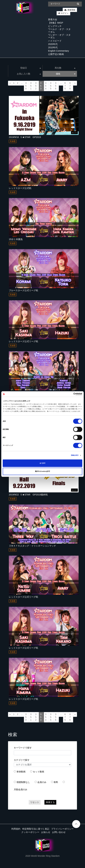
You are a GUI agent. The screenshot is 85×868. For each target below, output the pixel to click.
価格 (66, 74)
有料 (56, 782)
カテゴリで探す (22, 760)
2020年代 (53, 44)
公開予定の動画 (56, 54)
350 (26, 86)
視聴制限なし (23, 782)
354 (46, 86)
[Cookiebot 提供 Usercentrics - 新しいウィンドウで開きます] (68, 394)
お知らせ (46, 832)
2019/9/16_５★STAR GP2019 (25, 137)
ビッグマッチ (55, 26)
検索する (50, 802)
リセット (35, 802)
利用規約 (16, 829)
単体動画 (21, 772)
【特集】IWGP (56, 23)
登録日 (31, 68)
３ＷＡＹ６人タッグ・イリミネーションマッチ (32, 546)
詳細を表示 (75, 455)
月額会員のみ (21, 789)
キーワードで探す (23, 748)
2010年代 (53, 47)
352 (36, 86)
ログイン (65, 13)
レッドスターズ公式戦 (20, 188)
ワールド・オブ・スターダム (59, 31)
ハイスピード (55, 41)
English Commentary (59, 51)
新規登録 (71, 10)
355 (51, 86)
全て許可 (42, 463)
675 (65, 86)
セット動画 (38, 772)
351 (31, 86)
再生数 (65, 68)
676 (70, 86)
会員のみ (42, 782)
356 (56, 86)
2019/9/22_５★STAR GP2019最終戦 (28, 495)
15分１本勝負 (16, 239)
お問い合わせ (59, 832)
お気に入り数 (29, 74)
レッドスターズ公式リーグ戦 (23, 341)
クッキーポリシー (30, 832)
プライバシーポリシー (62, 829)
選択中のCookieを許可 (42, 471)
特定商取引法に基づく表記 (36, 829)
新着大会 (53, 19)
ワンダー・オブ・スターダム (59, 36)
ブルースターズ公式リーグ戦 (23, 290)
